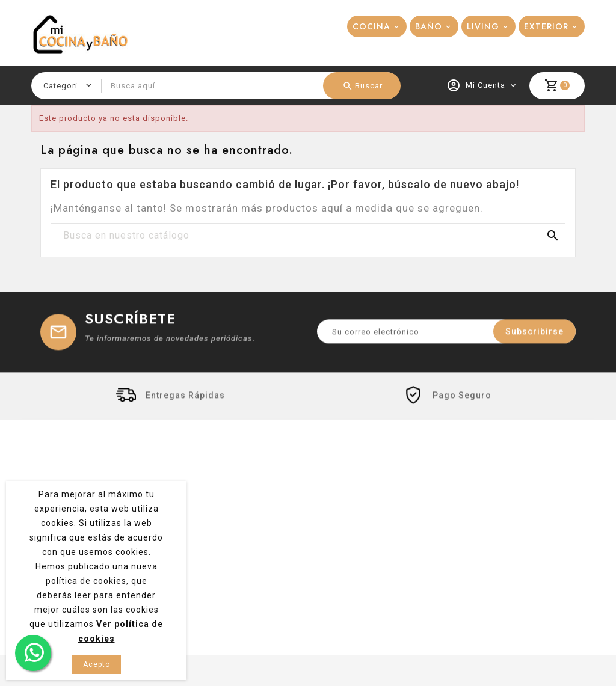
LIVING (483, 26)
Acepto (97, 664)
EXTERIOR (546, 26)
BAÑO (429, 26)
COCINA (371, 26)
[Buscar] (308, 236)
